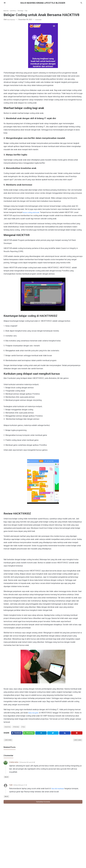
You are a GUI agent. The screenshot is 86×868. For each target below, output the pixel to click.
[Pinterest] (77, 734)
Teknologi (19, 727)
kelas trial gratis (35, 713)
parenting (9, 727)
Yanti (11, 788)
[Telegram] (42, 734)
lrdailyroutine (15, 765)
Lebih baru (9, 742)
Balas (7, 780)
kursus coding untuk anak (33, 212)
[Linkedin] (65, 734)
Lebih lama (77, 742)
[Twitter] (30, 734)
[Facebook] (17, 734)
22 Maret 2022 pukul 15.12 (23, 788)
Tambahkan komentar (43, 805)
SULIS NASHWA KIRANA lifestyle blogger (43, 3)
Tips (28, 727)
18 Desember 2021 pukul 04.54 (31, 765)
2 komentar (41, 20)
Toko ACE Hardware (59, 791)
